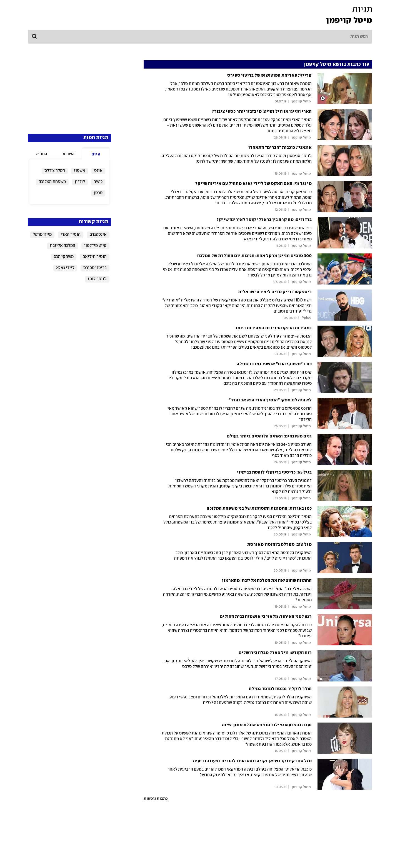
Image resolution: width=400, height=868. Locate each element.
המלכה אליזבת (62, 246)
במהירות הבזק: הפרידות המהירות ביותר (273, 328)
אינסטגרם (98, 235)
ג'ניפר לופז (97, 279)
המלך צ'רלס (55, 171)
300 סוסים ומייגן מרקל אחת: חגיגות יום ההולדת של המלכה (254, 256)
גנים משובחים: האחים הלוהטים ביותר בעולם (269, 436)
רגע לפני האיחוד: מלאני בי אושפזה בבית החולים (266, 617)
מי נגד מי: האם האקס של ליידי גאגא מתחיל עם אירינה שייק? (253, 184)
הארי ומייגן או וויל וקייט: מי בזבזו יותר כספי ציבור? (262, 111)
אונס (98, 171)
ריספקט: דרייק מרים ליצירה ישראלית (275, 292)
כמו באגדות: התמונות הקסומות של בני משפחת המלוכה (259, 508)
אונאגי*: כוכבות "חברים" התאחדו (280, 148)
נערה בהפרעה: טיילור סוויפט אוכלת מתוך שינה (267, 725)
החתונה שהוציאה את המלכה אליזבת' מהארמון (267, 581)
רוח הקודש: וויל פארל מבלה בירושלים (275, 653)
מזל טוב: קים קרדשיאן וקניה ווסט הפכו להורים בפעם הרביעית (252, 761)
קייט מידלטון (95, 246)
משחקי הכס (64, 257)
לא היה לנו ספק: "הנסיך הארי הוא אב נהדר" (270, 400)
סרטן (98, 193)
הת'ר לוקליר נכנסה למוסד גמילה (280, 689)
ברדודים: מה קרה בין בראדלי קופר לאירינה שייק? (264, 220)
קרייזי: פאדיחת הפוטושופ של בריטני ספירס (269, 75)
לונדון (80, 182)
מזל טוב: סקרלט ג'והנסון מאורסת (279, 544)
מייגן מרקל (42, 235)
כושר (98, 182)
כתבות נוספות (156, 799)
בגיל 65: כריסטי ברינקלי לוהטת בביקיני (274, 472)
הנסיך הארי (71, 235)
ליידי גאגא (65, 268)
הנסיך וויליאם (95, 257)
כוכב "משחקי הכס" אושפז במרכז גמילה (274, 364)
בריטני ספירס (95, 268)
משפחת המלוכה (52, 182)
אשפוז (80, 171)
